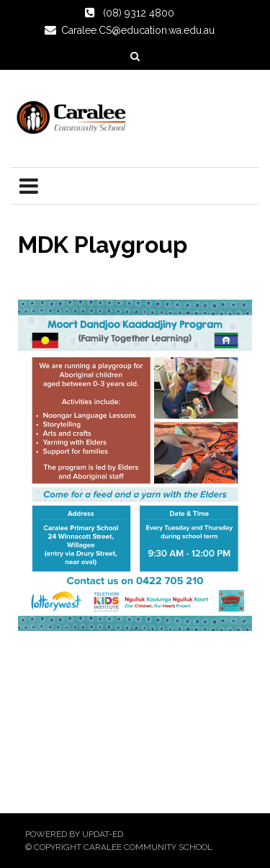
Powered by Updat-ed (74, 834)
